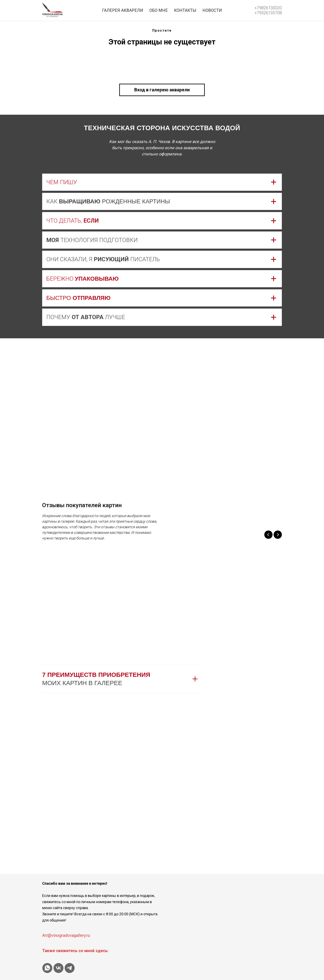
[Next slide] (278, 535)
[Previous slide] (268, 535)
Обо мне (159, 10)
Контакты (185, 10)
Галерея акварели (123, 10)
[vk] (58, 968)
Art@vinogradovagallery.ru (66, 935)
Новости (212, 10)
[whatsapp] (47, 968)
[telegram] (70, 968)
